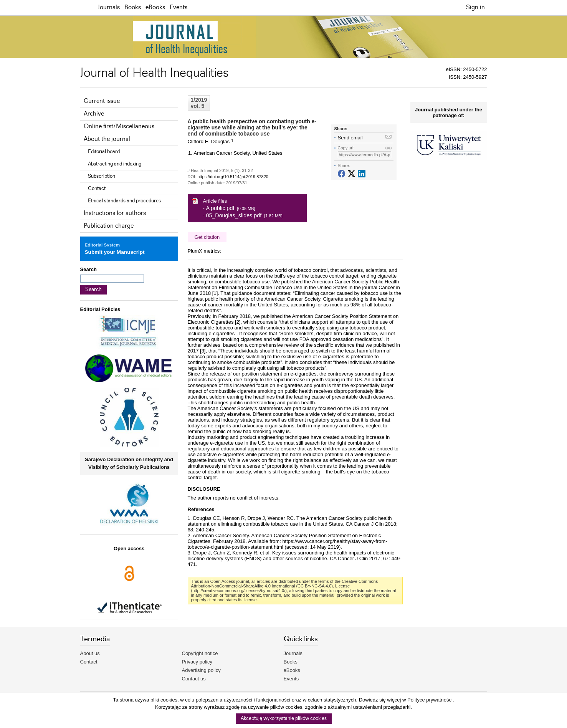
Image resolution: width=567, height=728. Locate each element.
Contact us (194, 679)
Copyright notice (200, 653)
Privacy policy (197, 662)
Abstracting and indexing (115, 164)
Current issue (102, 101)
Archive (94, 114)
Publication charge (109, 226)
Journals (109, 7)
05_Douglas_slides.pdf (234, 215)
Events (179, 7)
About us (90, 653)
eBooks (155, 7)
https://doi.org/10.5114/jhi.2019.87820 (233, 177)
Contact (97, 189)
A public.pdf (220, 208)
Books (133, 7)
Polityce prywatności (430, 700)
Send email (350, 138)
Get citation (207, 237)
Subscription (102, 176)
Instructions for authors (115, 213)
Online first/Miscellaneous (119, 127)
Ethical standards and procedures (124, 201)
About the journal (107, 139)
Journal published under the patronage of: (449, 113)
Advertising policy (201, 670)
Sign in (475, 7)
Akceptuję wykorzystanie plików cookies (284, 719)
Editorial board (104, 152)
